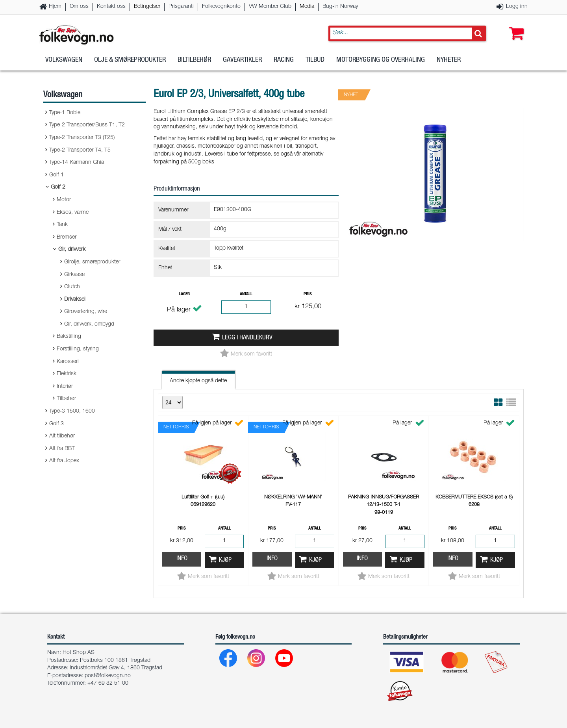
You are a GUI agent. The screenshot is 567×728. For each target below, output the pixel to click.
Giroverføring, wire (86, 312)
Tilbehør (66, 399)
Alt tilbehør (62, 436)
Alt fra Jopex (64, 461)
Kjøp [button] (225, 560)
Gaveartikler (242, 63)
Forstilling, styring (78, 349)
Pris (308, 294)
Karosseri (68, 362)
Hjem (55, 7)
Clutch (72, 287)
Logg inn (517, 7)
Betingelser (147, 7)
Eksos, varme (73, 213)
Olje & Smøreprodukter (130, 63)
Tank (62, 225)
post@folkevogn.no (108, 676)
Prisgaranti (181, 7)
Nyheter (449, 63)
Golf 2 (58, 187)
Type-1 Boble (65, 113)
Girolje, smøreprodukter (92, 262)
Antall (246, 294)
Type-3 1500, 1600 (72, 411)
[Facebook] (229, 660)
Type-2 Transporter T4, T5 (80, 150)
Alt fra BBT (62, 449)
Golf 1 (57, 175)
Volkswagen (64, 63)
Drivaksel (75, 300)
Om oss (79, 7)
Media (307, 7)
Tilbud (315, 63)
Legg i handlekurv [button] (247, 338)
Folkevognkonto (221, 7)
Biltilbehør (194, 63)
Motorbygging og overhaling (381, 63)
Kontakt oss (111, 7)
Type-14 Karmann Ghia (77, 163)
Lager (184, 294)
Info (182, 559)
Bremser (67, 237)
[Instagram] (257, 660)
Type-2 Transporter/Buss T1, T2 (87, 125)
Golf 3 (57, 424)
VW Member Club (270, 7)
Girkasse (74, 275)
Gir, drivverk (72, 250)
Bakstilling (69, 337)
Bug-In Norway (340, 7)
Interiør (65, 387)
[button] (515, 26)
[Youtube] (284, 660)
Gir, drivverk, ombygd (89, 324)
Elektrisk (67, 374)
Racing (284, 63)
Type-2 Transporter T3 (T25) (82, 138)
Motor (64, 200)
